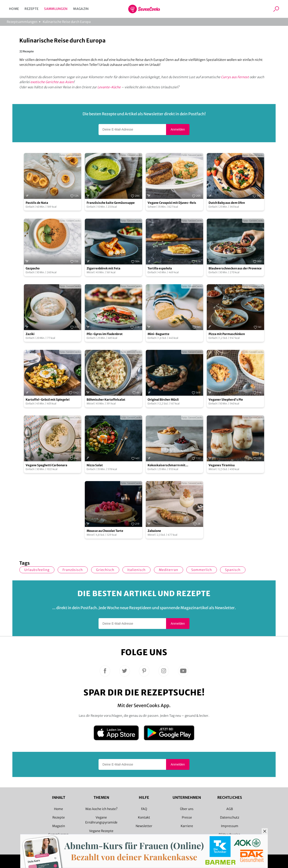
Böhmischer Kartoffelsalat (106, 400)
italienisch (136, 570)
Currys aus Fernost (235, 77)
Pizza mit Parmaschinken (227, 334)
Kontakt (144, 817)
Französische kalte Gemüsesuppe (111, 203)
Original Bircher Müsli (163, 400)
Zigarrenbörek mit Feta (103, 268)
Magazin (81, 9)
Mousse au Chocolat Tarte (105, 531)
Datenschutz (230, 817)
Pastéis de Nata (37, 203)
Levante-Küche (109, 87)
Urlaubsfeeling (37, 570)
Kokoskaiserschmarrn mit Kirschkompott (166, 465)
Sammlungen (56, 9)
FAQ (144, 809)
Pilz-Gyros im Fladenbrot (105, 334)
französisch (73, 570)
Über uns (187, 809)
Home (14, 9)
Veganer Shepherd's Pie (226, 400)
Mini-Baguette (159, 334)
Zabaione (154, 531)
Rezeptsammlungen (22, 22)
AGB (230, 809)
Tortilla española (160, 268)
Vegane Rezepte (101, 831)
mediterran (169, 570)
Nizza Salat (95, 465)
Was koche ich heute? (101, 809)
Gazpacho (33, 268)
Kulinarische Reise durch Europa (67, 22)
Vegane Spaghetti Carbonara (46, 465)
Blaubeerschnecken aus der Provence (235, 268)
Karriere (187, 826)
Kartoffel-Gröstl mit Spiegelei (48, 400)
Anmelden (178, 129)
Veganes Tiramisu (222, 465)
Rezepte (31, 9)
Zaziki (30, 334)
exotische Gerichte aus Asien (52, 82)
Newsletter (144, 826)
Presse (187, 817)
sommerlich (202, 570)
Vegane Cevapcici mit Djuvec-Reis (172, 203)
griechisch (105, 570)
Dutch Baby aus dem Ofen (227, 203)
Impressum (230, 826)
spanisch (233, 570)
